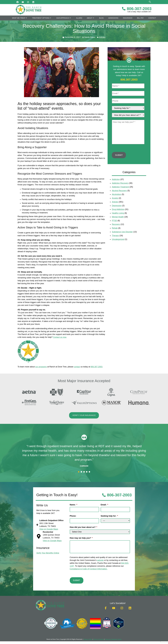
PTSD (114, 228)
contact (77, 367)
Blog (101, 18)
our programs (41, 367)
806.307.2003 (96, 367)
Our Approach (64, 18)
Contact (152, 18)
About (91, 18)
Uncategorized (118, 246)
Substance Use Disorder (122, 239)
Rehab (115, 235)
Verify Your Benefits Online (48, 553)
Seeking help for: (109, 515)
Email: (104, 505)
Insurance (128, 18)
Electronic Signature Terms (113, 637)
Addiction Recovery (120, 190)
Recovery (116, 231)
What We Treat (20, 18)
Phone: (73, 515)
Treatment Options (42, 18)
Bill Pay (140, 18)
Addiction (116, 187)
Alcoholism (117, 202)
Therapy (115, 243)
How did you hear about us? (83, 526)
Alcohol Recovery (119, 198)
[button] (79, 472)
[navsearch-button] (150, 2)
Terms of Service (99, 637)
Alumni (79, 18)
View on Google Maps (52, 541)
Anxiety (115, 205)
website (100, 559)
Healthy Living (118, 220)
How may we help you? (81, 537)
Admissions (113, 18)
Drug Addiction (118, 217)
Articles (102, 37)
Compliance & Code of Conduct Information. (89, 568)
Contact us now (60, 337)
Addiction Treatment (120, 194)
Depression (117, 213)
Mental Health (118, 224)
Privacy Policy (88, 637)
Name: (73, 505)
